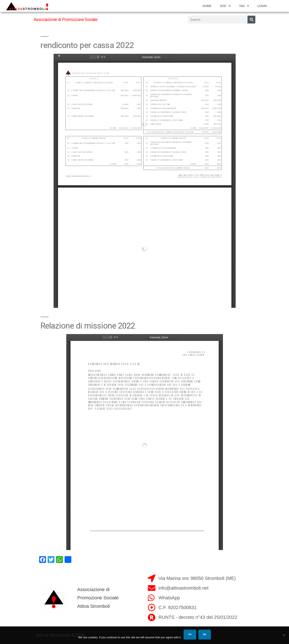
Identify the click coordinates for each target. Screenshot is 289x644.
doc (225, 6)
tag (244, 6)
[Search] (251, 20)
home (207, 6)
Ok (190, 634)
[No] (284, 635)
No (205, 634)
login (262, 6)
